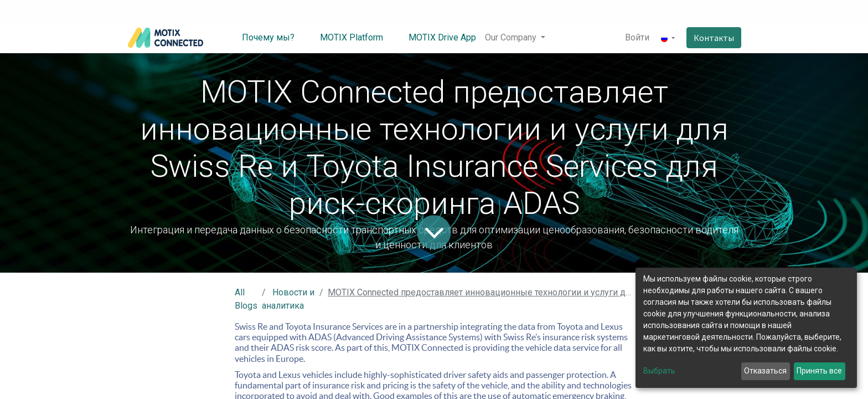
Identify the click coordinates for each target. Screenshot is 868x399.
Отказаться (765, 371)
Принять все (819, 371)
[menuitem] (260, 38)
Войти (637, 37)
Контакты (714, 38)
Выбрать (659, 371)
